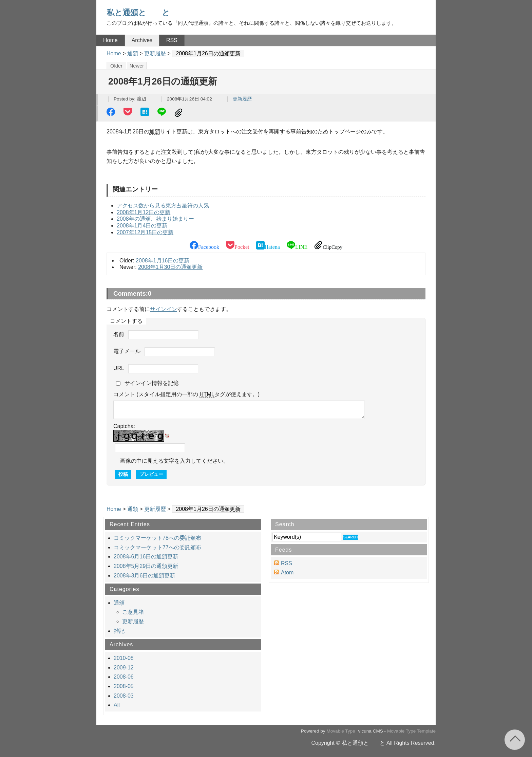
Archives (142, 40)
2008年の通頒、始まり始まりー (155, 219)
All (117, 705)
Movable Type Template (411, 731)
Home (110, 40)
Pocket (129, 113)
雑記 (119, 631)
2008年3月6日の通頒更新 (144, 576)
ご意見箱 (133, 612)
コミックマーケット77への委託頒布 (157, 547)
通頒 (133, 53)
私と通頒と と (138, 13)
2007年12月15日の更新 (145, 232)
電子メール (127, 351)
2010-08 (124, 658)
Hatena (146, 113)
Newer (137, 66)
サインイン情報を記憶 (152, 383)
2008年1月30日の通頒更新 (170, 267)
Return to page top (515, 740)
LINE (163, 113)
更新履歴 (155, 53)
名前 (119, 334)
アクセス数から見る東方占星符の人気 (163, 206)
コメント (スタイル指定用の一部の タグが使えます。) (186, 394)
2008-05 (124, 686)
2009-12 (124, 668)
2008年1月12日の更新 (144, 212)
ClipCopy (179, 113)
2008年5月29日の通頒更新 (146, 566)
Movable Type (341, 731)
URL (119, 368)
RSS (172, 40)
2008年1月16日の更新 (163, 261)
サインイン (164, 309)
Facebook (112, 113)
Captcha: (124, 426)
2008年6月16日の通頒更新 (146, 557)
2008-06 (124, 677)
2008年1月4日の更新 (142, 226)
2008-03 (124, 696)
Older (116, 66)
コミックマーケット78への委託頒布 (157, 538)
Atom (287, 573)
